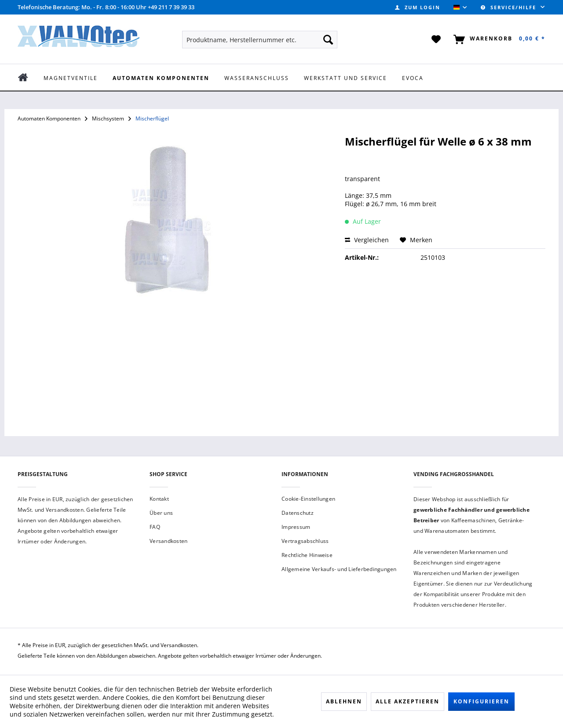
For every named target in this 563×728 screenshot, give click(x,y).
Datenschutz (298, 513)
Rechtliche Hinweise (307, 555)
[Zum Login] (418, 7)
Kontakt (159, 499)
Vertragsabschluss (305, 541)
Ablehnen (344, 701)
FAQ (155, 527)
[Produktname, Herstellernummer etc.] (260, 40)
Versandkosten (168, 541)
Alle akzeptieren (408, 701)
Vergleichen (367, 240)
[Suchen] (328, 40)
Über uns (161, 513)
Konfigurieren (481, 701)
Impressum (296, 527)
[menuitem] (418, 7)
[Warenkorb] (498, 40)
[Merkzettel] (437, 40)
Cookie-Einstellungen (308, 499)
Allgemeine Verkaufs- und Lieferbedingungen (339, 569)
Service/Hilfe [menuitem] (510, 7)
